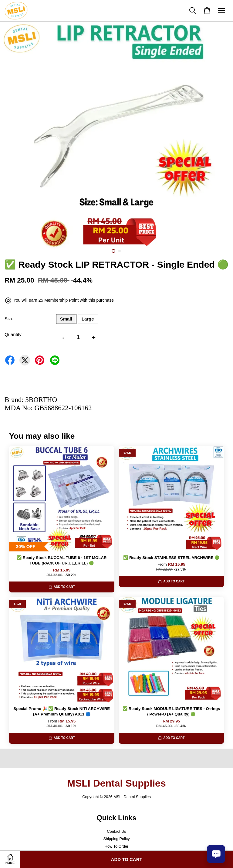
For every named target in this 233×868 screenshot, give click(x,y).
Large (88, 319)
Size (9, 319)
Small (66, 319)
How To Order (116, 846)
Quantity (13, 334)
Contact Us (116, 831)
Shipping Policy (116, 839)
